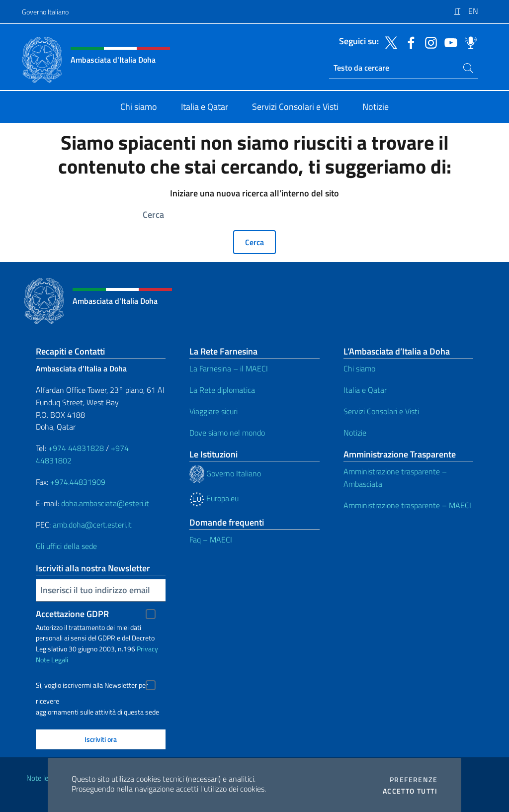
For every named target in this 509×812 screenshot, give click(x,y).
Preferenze (414, 780)
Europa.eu (214, 498)
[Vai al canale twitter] (389, 42)
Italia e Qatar (365, 390)
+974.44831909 (78, 482)
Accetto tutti (410, 791)
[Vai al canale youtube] (448, 42)
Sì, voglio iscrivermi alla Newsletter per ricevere (92, 686)
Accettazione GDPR (72, 614)
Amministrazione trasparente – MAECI (407, 505)
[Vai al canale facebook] (409, 42)
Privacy (147, 649)
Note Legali (52, 660)
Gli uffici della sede (66, 546)
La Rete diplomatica (222, 390)
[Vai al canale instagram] (428, 42)
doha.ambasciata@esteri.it (105, 503)
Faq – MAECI (211, 540)
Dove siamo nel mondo (227, 433)
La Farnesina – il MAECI (229, 368)
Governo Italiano (45, 12)
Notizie (355, 433)
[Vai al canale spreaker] (468, 42)
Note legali (43, 778)
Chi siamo (359, 368)
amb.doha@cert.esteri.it (92, 525)
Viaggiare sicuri (213, 411)
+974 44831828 (76, 448)
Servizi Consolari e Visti (381, 411)
